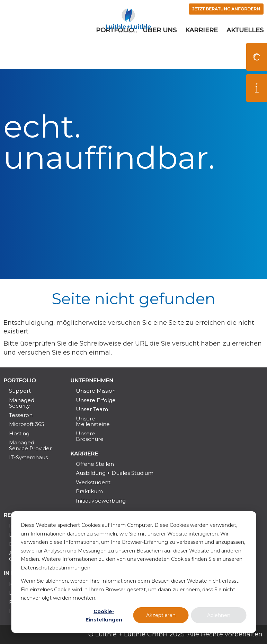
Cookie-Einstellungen (104, 616)
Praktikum (89, 491)
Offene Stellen (95, 464)
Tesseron (21, 415)
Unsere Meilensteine (93, 421)
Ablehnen (219, 615)
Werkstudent (93, 482)
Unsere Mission (96, 391)
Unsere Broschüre (90, 436)
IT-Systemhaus (28, 457)
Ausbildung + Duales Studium (115, 473)
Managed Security (22, 403)
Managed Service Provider (30, 445)
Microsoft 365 (27, 424)
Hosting (19, 433)
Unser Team (92, 409)
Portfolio (115, 50)
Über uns (160, 50)
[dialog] (133, 572)
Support (20, 391)
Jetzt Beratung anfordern (218, 10)
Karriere (202, 50)
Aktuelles (245, 50)
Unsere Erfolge (96, 400)
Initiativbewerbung (101, 501)
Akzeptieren (161, 615)
